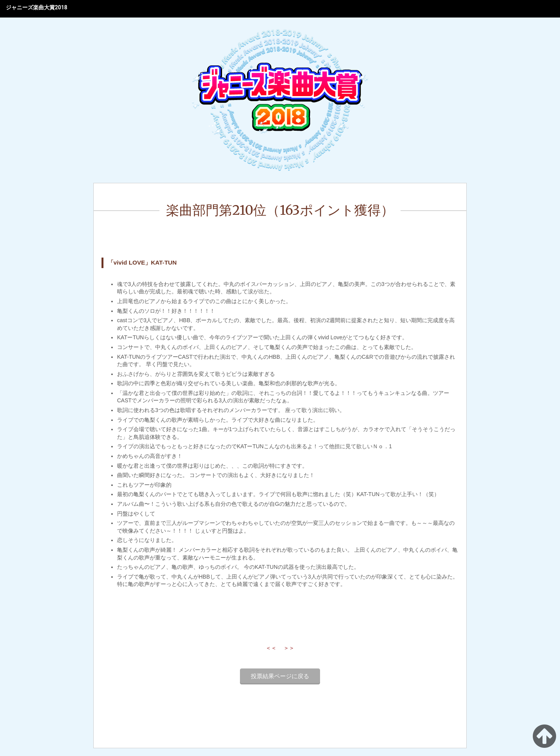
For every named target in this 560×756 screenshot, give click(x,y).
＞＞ (289, 648)
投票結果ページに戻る (280, 676)
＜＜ (271, 648)
